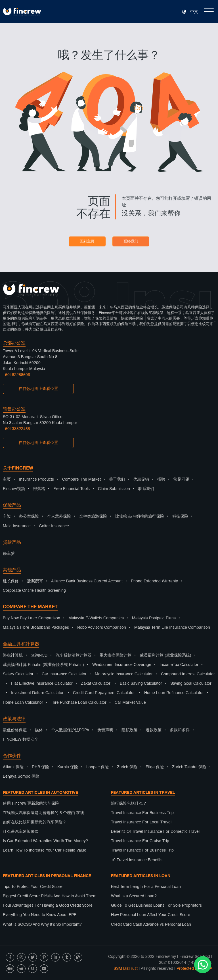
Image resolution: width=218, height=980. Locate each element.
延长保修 (11, 581)
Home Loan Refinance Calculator (174, 693)
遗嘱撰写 (35, 581)
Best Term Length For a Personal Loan (146, 887)
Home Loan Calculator (23, 703)
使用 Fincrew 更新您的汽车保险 (31, 803)
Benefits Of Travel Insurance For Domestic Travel (155, 832)
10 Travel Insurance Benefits (137, 860)
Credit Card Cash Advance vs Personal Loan (151, 925)
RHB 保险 (40, 767)
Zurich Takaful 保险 (189, 767)
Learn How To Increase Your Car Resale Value (45, 850)
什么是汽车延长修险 (21, 832)
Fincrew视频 (14, 489)
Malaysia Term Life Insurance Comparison (172, 628)
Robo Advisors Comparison (102, 628)
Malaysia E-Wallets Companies (96, 618)
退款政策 (154, 730)
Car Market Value (130, 703)
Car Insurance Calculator (64, 674)
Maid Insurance (17, 526)
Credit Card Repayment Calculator (104, 693)
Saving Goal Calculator (191, 684)
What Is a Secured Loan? (134, 896)
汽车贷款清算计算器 (74, 655)
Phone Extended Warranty (154, 581)
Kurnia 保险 (68, 767)
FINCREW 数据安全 (21, 740)
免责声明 (105, 730)
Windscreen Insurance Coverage (122, 665)
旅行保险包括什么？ (129, 803)
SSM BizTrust (126, 969)
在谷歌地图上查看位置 (38, 389)
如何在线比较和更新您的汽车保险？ (35, 822)
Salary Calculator (18, 674)
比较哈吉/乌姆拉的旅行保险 (140, 516)
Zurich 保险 (127, 767)
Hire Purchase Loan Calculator (79, 703)
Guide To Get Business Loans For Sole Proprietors (156, 906)
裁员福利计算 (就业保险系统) (165, 655)
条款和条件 (180, 730)
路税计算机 (13, 655)
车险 (7, 516)
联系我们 (146, 489)
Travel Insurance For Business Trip (142, 813)
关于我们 (117, 479)
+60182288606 (16, 375)
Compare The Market (81, 479)
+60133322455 (16, 429)
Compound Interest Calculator (188, 674)
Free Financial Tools (72, 489)
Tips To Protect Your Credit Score (33, 887)
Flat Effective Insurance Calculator (42, 684)
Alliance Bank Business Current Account (87, 581)
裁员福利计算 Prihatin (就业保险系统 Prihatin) (43, 665)
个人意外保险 (59, 516)
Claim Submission (114, 489)
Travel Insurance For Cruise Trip (140, 841)
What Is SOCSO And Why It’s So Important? (42, 925)
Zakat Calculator (96, 684)
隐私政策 (129, 730)
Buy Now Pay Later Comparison (32, 618)
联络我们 (131, 241)
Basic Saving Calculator (141, 684)
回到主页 (87, 241)
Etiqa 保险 (155, 767)
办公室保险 (29, 516)
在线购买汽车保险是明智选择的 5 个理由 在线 (43, 813)
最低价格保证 (15, 730)
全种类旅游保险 (93, 516)
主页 (7, 479)
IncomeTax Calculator (179, 665)
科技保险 (180, 516)
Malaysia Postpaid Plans (154, 618)
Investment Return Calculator (37, 693)
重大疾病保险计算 (116, 655)
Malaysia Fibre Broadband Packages (36, 628)
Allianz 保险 (13, 767)
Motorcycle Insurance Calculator (124, 674)
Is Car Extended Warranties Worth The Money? (45, 841)
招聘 (161, 479)
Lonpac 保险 (98, 767)
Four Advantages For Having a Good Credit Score (48, 906)
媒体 (39, 730)
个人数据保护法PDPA (70, 730)
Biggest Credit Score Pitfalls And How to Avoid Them (50, 896)
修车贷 (9, 554)
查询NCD (39, 655)
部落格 (39, 489)
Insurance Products (36, 479)
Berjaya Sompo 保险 (21, 776)
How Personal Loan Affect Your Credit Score (151, 915)
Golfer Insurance (54, 526)
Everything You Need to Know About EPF (40, 915)
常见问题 (181, 479)
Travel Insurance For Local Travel (141, 822)
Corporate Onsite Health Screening (34, 591)
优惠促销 (141, 479)
